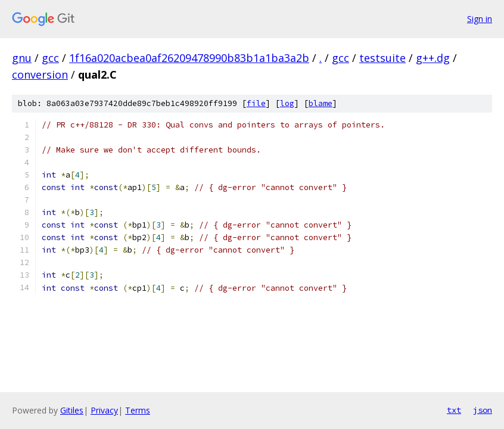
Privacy (104, 410)
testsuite (382, 58)
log (287, 103)
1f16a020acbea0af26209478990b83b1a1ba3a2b (189, 58)
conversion (40, 74)
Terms (138, 410)
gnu (22, 58)
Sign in (480, 19)
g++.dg (433, 58)
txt (454, 410)
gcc (50, 58)
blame (321, 103)
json (483, 410)
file (256, 103)
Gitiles (72, 410)
